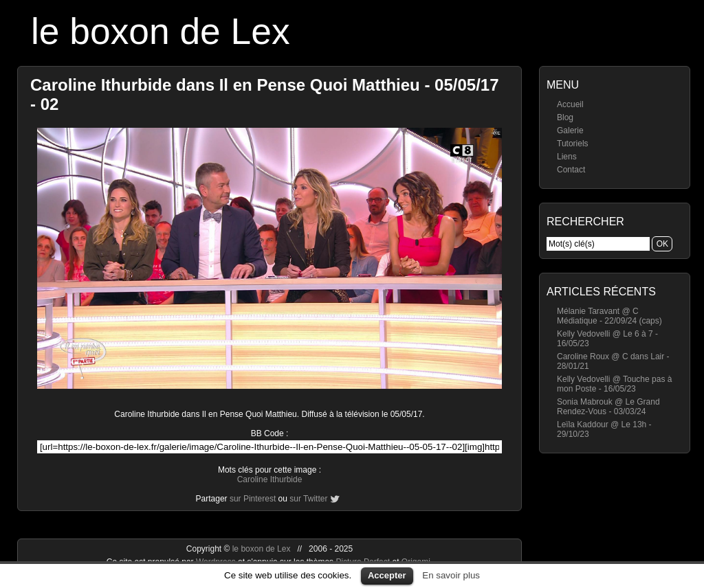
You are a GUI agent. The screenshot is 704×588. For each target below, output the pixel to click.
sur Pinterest (253, 499)
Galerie (570, 131)
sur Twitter (308, 499)
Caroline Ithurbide (270, 479)
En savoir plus (451, 575)
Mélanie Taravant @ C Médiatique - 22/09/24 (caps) (609, 316)
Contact (571, 170)
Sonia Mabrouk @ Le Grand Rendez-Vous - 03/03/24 (608, 407)
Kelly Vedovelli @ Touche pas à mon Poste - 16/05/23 (614, 384)
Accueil (570, 104)
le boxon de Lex (161, 31)
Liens (567, 157)
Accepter (387, 575)
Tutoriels (573, 144)
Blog (565, 117)
